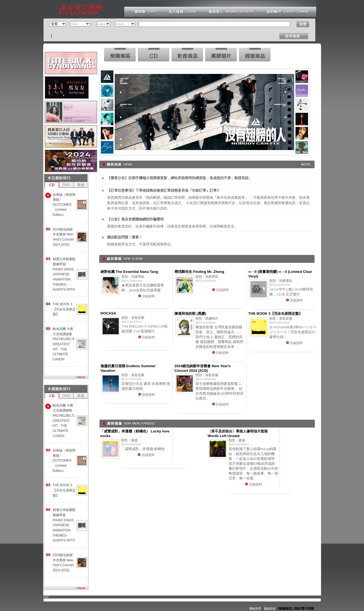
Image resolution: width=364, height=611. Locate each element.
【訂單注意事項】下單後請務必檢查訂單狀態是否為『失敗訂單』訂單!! (163, 190)
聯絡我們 (255, 609)
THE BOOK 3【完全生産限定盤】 (64, 309)
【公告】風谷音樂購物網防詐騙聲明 (135, 219)
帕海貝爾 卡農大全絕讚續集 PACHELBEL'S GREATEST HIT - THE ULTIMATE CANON (64, 344)
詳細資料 (148, 296)
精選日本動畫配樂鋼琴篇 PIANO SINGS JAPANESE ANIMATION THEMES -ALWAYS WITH (64, 274)
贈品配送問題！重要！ (125, 237)
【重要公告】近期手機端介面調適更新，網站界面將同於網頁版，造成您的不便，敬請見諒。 (180, 178)
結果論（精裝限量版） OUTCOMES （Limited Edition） (64, 205)
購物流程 (270, 609)
